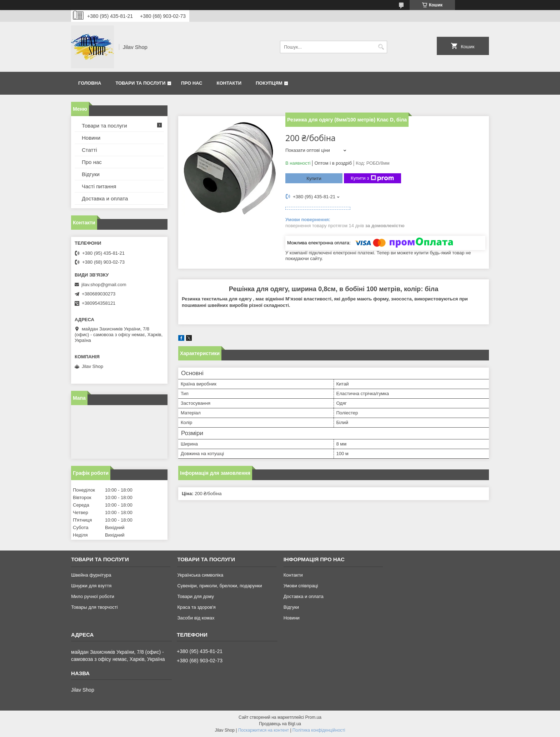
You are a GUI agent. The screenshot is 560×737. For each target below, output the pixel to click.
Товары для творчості (94, 607)
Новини (91, 138)
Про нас (192, 83)
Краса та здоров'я (196, 607)
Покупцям (269, 83)
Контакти (229, 83)
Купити (314, 178)
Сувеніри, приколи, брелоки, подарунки (219, 586)
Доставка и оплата (105, 198)
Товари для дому (195, 596)
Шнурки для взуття (91, 586)
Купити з (372, 178)
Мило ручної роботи (93, 596)
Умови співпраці (301, 586)
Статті (89, 150)
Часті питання (99, 186)
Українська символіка (200, 575)
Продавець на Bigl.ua (280, 724)
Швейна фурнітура (91, 575)
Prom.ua (313, 717)
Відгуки (91, 174)
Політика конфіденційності (319, 730)
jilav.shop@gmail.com (104, 285)
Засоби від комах (196, 618)
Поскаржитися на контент (264, 730)
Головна (90, 83)
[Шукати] (381, 47)
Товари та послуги (140, 83)
